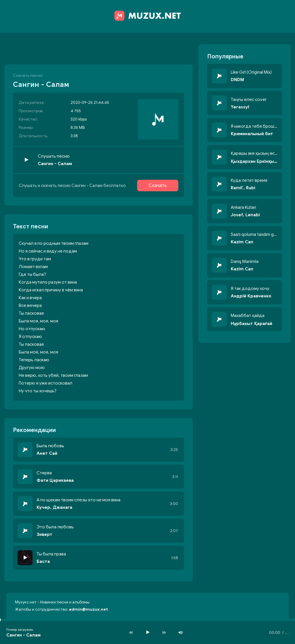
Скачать (158, 186)
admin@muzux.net (88, 609)
